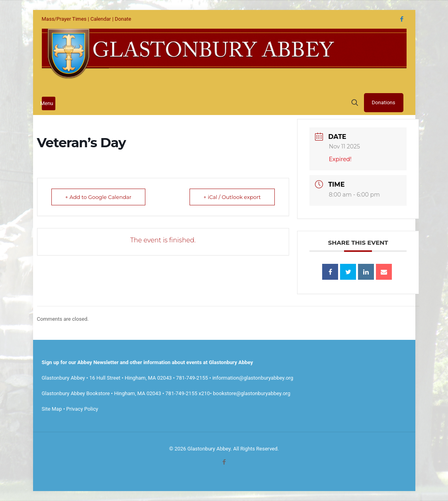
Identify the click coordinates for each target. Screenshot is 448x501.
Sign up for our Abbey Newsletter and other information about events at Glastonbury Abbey (148, 362)
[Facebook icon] (402, 19)
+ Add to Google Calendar (98, 197)
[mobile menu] (49, 103)
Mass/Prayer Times (64, 19)
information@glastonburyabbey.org (253, 378)
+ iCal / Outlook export (232, 197)
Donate (123, 19)
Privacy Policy (82, 409)
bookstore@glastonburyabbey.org (252, 393)
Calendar (101, 19)
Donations (384, 102)
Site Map (52, 409)
